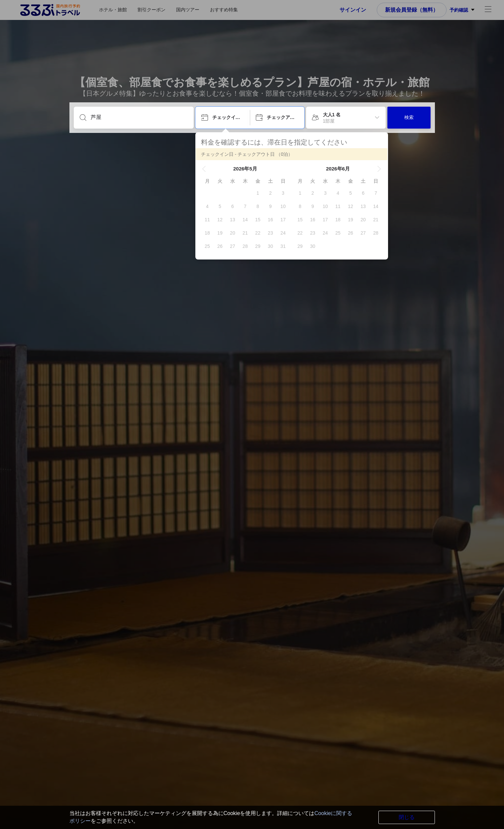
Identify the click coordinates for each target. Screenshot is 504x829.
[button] (204, 169)
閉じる (407, 817)
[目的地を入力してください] (139, 117)
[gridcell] (258, 193)
